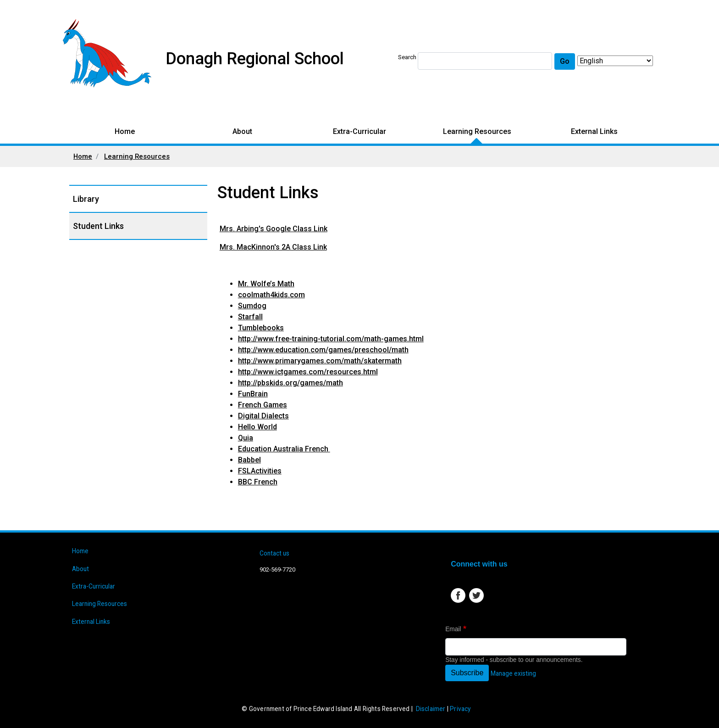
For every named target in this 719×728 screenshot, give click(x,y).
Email (453, 629)
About (242, 131)
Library (86, 199)
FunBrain (253, 394)
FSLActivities (260, 471)
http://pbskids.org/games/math (290, 383)
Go (565, 61)
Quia (246, 438)
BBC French (258, 482)
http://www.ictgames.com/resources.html (308, 372)
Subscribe (467, 673)
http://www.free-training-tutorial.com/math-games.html (331, 339)
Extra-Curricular (359, 131)
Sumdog (252, 306)
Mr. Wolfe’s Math (266, 284)
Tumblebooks (261, 328)
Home (125, 131)
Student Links (98, 226)
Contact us (274, 553)
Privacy (460, 709)
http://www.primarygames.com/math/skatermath (320, 361)
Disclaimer (431, 709)
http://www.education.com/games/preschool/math (323, 350)
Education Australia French (284, 449)
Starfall (250, 317)
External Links (594, 131)
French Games (263, 405)
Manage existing (513, 673)
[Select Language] (615, 61)
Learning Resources (477, 131)
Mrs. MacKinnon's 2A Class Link (273, 247)
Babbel (249, 460)
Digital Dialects (263, 416)
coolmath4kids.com (271, 295)
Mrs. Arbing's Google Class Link (274, 229)
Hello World (257, 427)
